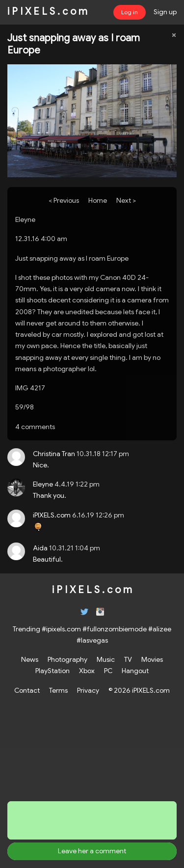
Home (98, 200)
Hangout (135, 671)
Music (106, 659)
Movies (152, 659)
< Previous (64, 200)
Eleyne (25, 219)
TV (128, 659)
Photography (67, 659)
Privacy (88, 690)
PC (108, 671)
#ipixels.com (61, 629)
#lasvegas (92, 640)
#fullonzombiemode (115, 629)
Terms (58, 690)
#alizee (160, 629)
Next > (126, 200)
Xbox (87, 671)
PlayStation (53, 671)
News (30, 659)
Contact (27, 690)
